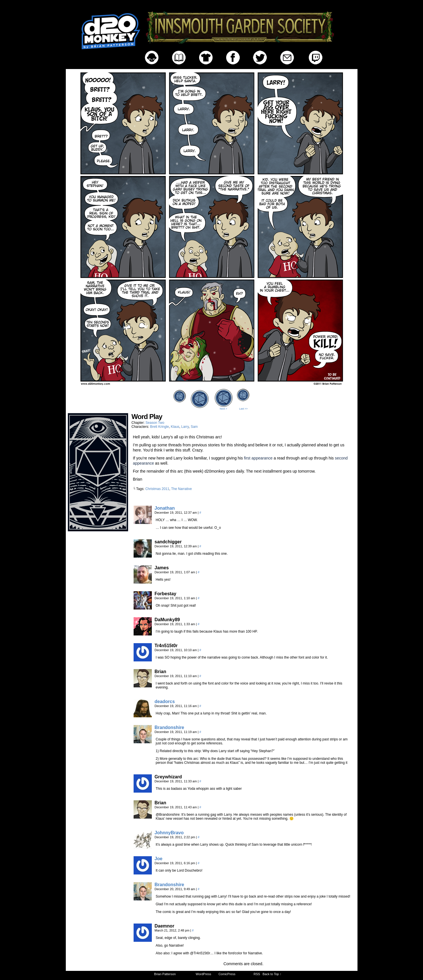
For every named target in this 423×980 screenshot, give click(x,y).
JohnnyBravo (169, 833)
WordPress (203, 974)
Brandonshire (169, 727)
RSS (257, 974)
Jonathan (165, 508)
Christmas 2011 (157, 489)
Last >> (243, 409)
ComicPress (227, 974)
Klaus (175, 427)
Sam (194, 427)
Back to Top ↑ (272, 974)
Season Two (155, 423)
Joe (159, 859)
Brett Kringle (160, 427)
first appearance (258, 458)
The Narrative (182, 489)
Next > (223, 409)
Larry (185, 427)
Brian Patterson (165, 974)
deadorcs (165, 701)
